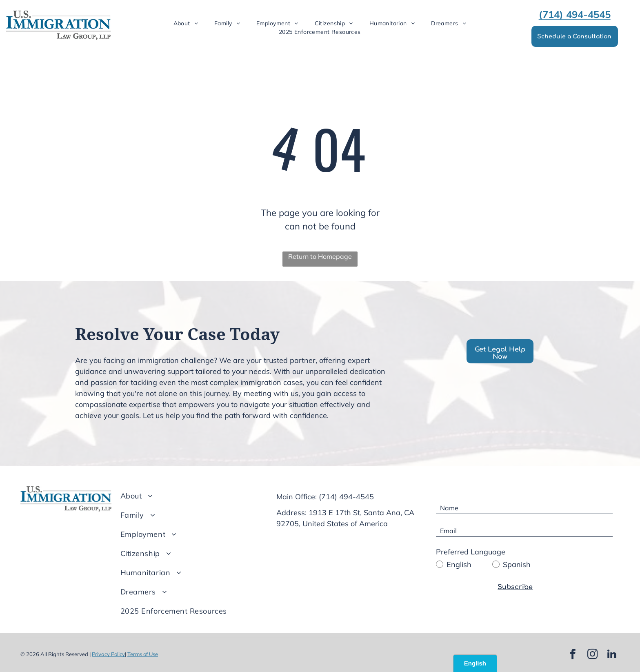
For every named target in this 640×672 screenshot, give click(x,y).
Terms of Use (143, 654)
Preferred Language (471, 552)
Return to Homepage (320, 256)
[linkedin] (612, 655)
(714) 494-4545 (346, 497)
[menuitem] (186, 23)
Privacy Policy (108, 654)
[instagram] (592, 655)
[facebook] (573, 655)
